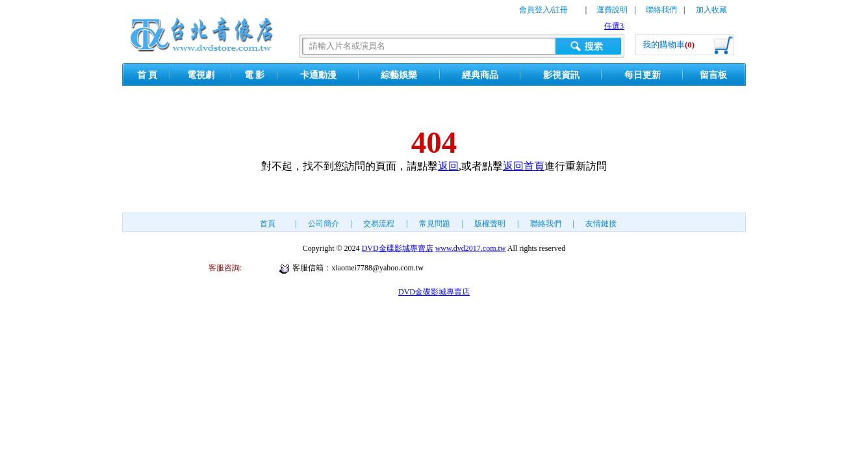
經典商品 (480, 75)
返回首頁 (524, 166)
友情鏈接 (601, 224)
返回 (448, 166)
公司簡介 (324, 224)
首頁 (268, 224)
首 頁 (147, 75)
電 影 (255, 75)
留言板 (713, 75)
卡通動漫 (318, 75)
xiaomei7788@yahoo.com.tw (377, 268)
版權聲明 (490, 224)
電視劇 (201, 75)
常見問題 (435, 224)
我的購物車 (669, 45)
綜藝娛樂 (399, 75)
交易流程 (379, 224)
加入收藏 (711, 10)
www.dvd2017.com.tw (471, 248)
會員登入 (535, 10)
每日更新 (643, 75)
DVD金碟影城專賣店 (398, 248)
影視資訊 (561, 75)
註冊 (560, 10)
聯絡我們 (661, 10)
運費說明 (612, 10)
